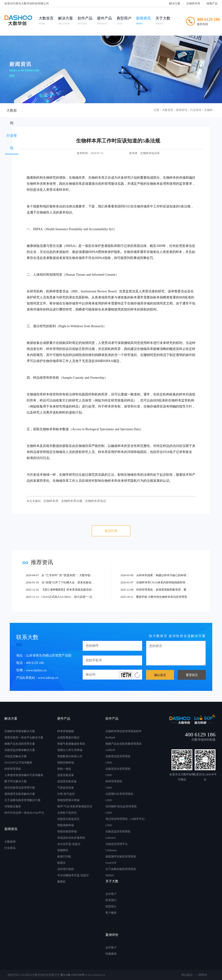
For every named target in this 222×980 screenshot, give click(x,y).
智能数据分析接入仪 (70, 756)
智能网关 (63, 850)
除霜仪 (61, 863)
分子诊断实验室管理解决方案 (22, 800)
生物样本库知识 (92, 501)
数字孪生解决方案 (16, 781)
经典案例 (111, 954)
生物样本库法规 (70, 501)
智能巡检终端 (66, 825)
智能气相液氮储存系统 (71, 744)
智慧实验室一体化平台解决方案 (24, 737)
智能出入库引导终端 (70, 750)
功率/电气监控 (66, 794)
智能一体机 (64, 769)
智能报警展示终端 (68, 800)
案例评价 (112, 935)
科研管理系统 (13, 769)
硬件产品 (107, 21)
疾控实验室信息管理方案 (20, 788)
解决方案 (175, 3)
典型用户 (126, 21)
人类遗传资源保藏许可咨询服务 (24, 775)
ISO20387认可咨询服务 (18, 763)
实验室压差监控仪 (68, 819)
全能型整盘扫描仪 (68, 737)
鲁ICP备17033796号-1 (74, 975)
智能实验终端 (66, 763)
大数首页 (48, 21)
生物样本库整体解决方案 (20, 731)
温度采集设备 (66, 775)
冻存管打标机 (66, 869)
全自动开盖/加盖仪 (69, 844)
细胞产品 (212, 3)
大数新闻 (18, 111)
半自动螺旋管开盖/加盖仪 (73, 875)
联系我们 (111, 900)
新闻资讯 (146, 21)
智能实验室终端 (67, 831)
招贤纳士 (111, 906)
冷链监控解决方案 (16, 756)
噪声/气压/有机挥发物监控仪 (75, 806)
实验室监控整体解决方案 (20, 750)
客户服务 (111, 913)
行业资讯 (49, 111)
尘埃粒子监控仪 (67, 813)
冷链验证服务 (13, 806)
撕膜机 (61, 882)
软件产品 (87, 21)
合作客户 (111, 894)
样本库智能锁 (66, 731)
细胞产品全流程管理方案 (20, 744)
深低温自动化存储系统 (71, 838)
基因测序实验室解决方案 (20, 794)
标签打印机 (64, 857)
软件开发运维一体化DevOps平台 (24, 813)
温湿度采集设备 (67, 781)
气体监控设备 (66, 788)
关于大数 (165, 21)
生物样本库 (193, 3)
